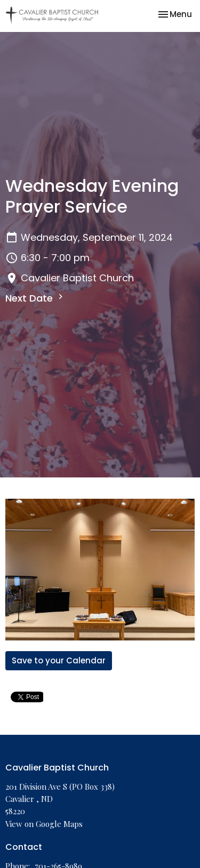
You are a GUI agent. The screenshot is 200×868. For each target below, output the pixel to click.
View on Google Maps (44, 824)
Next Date (35, 298)
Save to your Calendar (59, 660)
